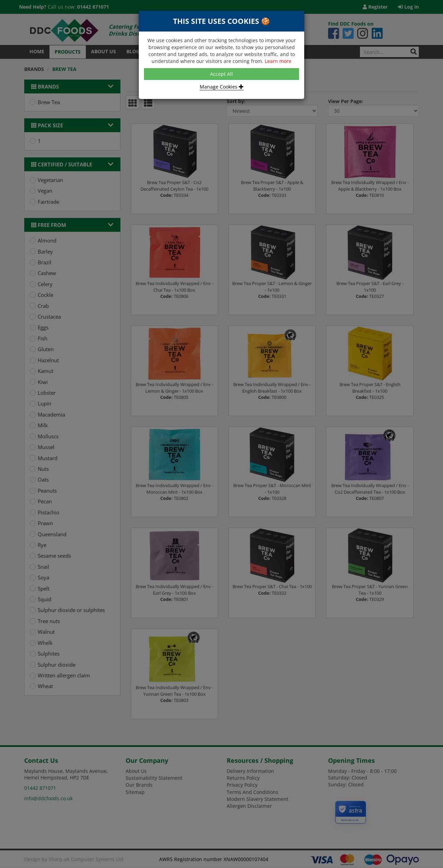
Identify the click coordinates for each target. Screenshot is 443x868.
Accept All (221, 74)
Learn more (278, 61)
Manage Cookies (222, 87)
